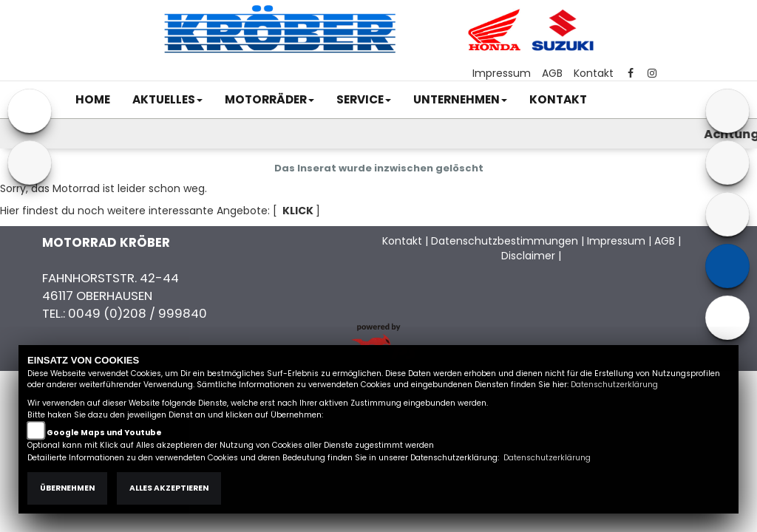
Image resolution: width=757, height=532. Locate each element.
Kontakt (594, 73)
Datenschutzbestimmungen (505, 241)
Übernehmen (67, 488)
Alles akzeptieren (169, 488)
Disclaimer (528, 256)
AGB (552, 73)
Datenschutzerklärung (614, 385)
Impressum (502, 73)
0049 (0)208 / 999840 (138, 313)
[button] (167, 100)
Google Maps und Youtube (104, 433)
